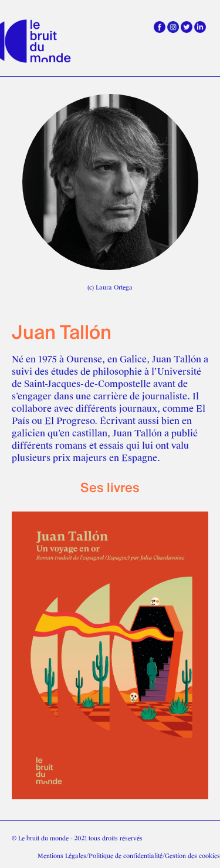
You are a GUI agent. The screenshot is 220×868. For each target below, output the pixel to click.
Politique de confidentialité (126, 856)
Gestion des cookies (192, 856)
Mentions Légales (62, 856)
